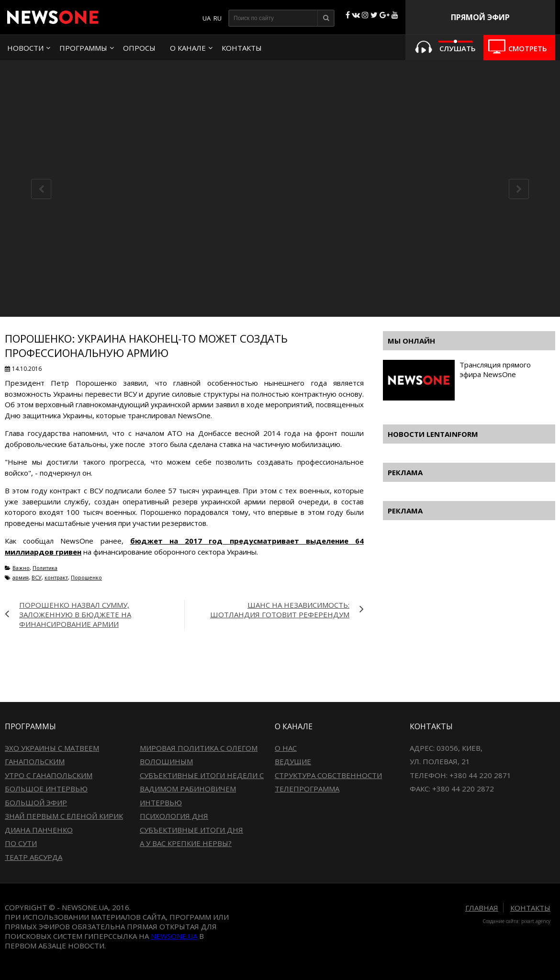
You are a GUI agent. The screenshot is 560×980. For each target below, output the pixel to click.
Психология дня (174, 816)
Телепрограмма (307, 789)
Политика (45, 568)
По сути (21, 843)
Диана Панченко (39, 830)
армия (21, 577)
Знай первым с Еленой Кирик (64, 816)
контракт (56, 577)
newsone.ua (174, 936)
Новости (25, 48)
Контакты (242, 48)
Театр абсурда (34, 857)
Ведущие (293, 761)
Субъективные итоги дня (191, 830)
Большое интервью (46, 789)
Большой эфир (36, 802)
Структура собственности (328, 775)
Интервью (161, 802)
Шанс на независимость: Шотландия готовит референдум (280, 610)
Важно (21, 568)
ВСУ (37, 577)
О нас (286, 748)
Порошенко (86, 577)
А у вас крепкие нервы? (186, 843)
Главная (482, 908)
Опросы (139, 48)
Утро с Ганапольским (49, 775)
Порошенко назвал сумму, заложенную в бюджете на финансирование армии (75, 614)
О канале (188, 48)
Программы (83, 48)
